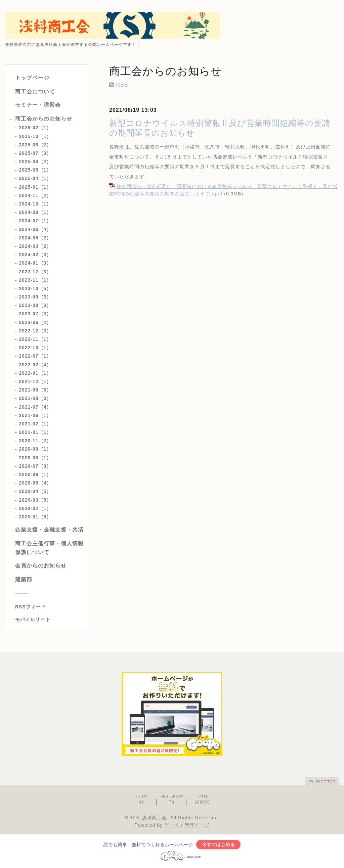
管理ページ (197, 825)
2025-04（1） (35, 178)
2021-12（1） (35, 381)
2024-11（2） (35, 195)
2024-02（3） (35, 255)
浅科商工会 (154, 818)
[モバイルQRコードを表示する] (50, 620)
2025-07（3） (35, 153)
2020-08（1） (35, 458)
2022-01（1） (35, 373)
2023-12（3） (35, 272)
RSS (119, 85)
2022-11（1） (35, 339)
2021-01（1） (35, 432)
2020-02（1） (35, 508)
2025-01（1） (35, 187)
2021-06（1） (35, 415)
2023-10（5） (35, 288)
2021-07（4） (35, 407)
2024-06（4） (35, 229)
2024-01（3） (35, 263)
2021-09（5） (35, 390)
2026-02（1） (35, 128)
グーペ (172, 825)
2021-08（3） (35, 398)
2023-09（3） (35, 297)
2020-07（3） (35, 466)
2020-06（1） (35, 474)
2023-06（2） (35, 322)
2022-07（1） (35, 356)
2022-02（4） (35, 365)
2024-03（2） (35, 246)
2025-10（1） (35, 136)
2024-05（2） (35, 238)
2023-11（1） (35, 280)
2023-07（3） (35, 314)
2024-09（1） (35, 212)
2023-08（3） (35, 305)
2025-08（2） (35, 145)
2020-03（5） (35, 500)
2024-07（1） (35, 221)
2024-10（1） (35, 204)
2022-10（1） (35, 348)
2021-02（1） (35, 424)
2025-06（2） (35, 162)
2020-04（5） (35, 491)
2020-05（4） (35, 483)
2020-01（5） (35, 517)
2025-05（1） (35, 170)
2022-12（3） (35, 331)
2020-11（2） (35, 441)
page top (321, 781)
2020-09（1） (35, 449)
